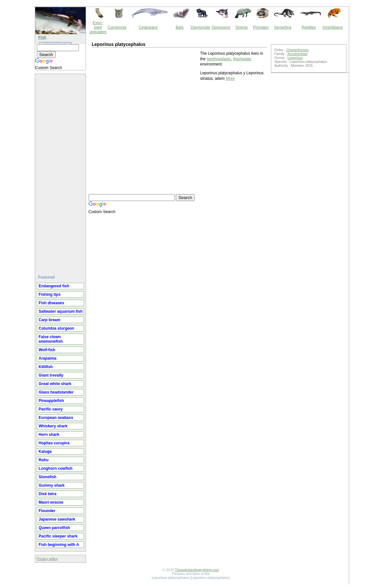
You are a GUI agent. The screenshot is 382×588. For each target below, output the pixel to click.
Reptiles (309, 27)
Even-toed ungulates (98, 27)
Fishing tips (50, 294)
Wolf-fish (47, 350)
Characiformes (297, 50)
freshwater (242, 59)
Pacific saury (51, 409)
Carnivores (117, 27)
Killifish (46, 367)
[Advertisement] (61, 172)
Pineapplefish (51, 401)
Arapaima (48, 358)
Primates (261, 27)
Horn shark (49, 435)
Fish (42, 37)
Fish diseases (52, 303)
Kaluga (45, 452)
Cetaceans (148, 27)
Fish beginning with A (59, 545)
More (230, 79)
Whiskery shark (53, 426)
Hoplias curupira (54, 443)
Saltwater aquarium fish (61, 311)
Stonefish (48, 477)
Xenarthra (283, 27)
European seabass (56, 418)
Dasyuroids (201, 27)
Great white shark (55, 384)
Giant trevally (51, 375)
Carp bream (50, 320)
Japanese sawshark (57, 519)
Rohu (44, 460)
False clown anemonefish (51, 339)
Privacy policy (47, 559)
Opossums (221, 27)
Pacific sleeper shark (58, 536)
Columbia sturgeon (57, 328)
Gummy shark (52, 485)
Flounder (47, 511)
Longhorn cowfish (56, 468)
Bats (180, 27)
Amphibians (333, 27)
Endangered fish (54, 286)
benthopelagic (219, 59)
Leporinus (295, 58)
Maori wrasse (51, 502)
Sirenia (241, 27)
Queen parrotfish (55, 528)
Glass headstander (56, 392)
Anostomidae (297, 54)
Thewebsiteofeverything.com (197, 570)
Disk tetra (48, 494)
